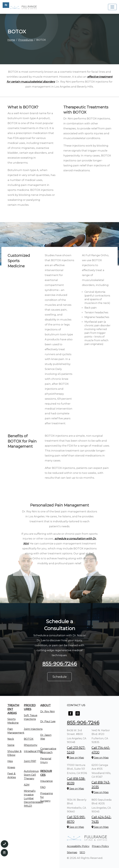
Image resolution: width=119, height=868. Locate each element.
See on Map (75, 758)
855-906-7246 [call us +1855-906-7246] (60, 664)
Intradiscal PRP (33, 751)
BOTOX (29, 739)
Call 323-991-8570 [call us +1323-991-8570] (76, 819)
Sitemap (72, 852)
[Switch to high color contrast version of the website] (6, 5)
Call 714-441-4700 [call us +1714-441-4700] (101, 750)
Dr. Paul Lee (48, 721)
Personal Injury (46, 760)
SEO (82, 852)
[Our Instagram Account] (78, 715)
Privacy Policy (100, 846)
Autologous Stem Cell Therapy (31, 775)
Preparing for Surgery (47, 797)
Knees (11, 767)
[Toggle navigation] (112, 7)
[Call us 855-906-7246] (4, 844)
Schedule (59, 677)
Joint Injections (33, 729)
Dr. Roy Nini (47, 711)
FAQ (43, 787)
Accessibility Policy (78, 846)
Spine (11, 745)
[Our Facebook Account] (71, 715)
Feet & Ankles (12, 775)
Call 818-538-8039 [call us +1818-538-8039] (76, 781)
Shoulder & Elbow (14, 753)
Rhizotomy (31, 745)
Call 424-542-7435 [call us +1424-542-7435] (101, 819)
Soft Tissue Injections (31, 717)
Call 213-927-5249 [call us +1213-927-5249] (76, 750)
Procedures (26, 40)
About (45, 705)
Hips (10, 761)
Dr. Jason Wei (46, 737)
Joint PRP (30, 761)
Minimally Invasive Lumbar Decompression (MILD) (33, 798)
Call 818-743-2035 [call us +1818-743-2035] (101, 785)
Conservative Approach (48, 751)
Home (11, 40)
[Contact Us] (4, 853)
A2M (27, 785)
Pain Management (16, 731)
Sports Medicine (13, 721)
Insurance (46, 781)
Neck (11, 739)
